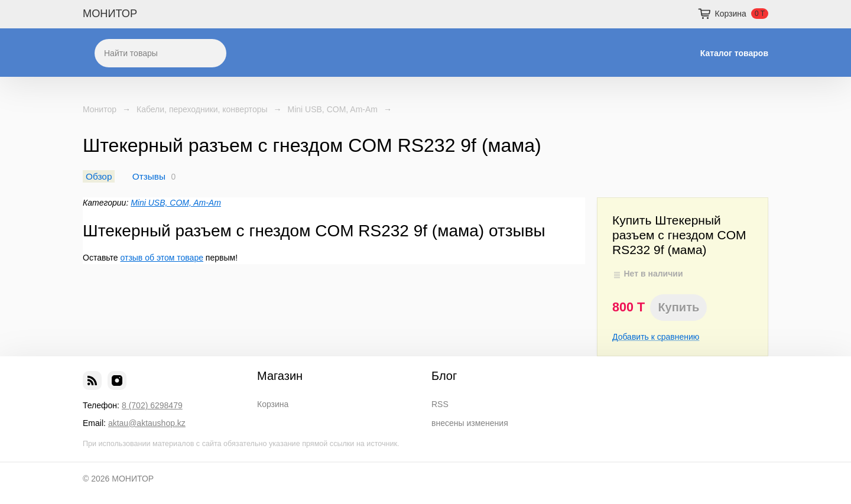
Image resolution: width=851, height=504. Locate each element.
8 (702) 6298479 (152, 405)
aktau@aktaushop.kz (147, 423)
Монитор (100, 109)
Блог (444, 376)
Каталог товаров (734, 53)
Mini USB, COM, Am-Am (333, 109)
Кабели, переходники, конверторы (202, 109)
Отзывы (149, 176)
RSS (440, 404)
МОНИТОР (110, 14)
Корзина (273, 404)
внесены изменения (470, 423)
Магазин (280, 376)
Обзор (99, 176)
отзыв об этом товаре (162, 258)
